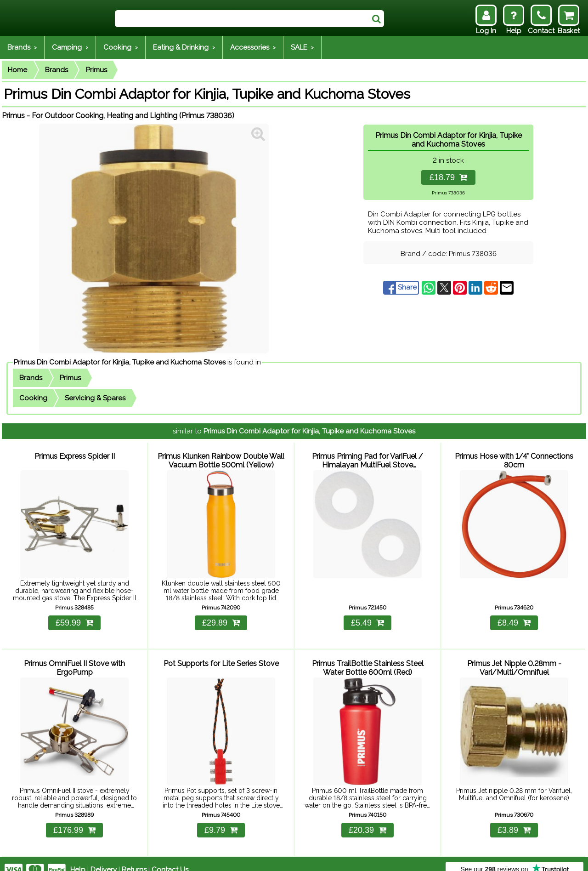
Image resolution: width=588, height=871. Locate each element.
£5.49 (367, 617)
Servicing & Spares (95, 398)
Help (78, 858)
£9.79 (221, 819)
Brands (57, 70)
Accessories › (253, 47)
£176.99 (74, 819)
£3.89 (514, 819)
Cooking (33, 398)
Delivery (104, 858)
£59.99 (74, 617)
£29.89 (221, 617)
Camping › (70, 47)
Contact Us (170, 858)
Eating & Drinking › (184, 47)
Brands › (22, 47)
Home (17, 70)
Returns (134, 858)
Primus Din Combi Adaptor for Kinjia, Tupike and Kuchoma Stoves (120, 362)
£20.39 (367, 819)
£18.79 (448, 177)
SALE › (302, 47)
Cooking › (121, 47)
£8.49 (514, 617)
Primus (96, 70)
